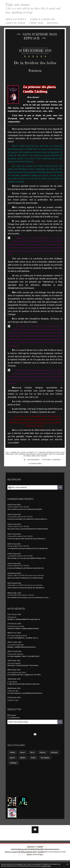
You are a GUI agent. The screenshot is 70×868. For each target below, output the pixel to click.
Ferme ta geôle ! (14, 671)
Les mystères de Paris (17, 680)
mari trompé (41, 463)
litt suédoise (40, 460)
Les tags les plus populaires (52, 857)
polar (62, 460)
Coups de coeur (15, 23)
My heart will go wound (17, 643)
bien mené (10, 462)
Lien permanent (31, 467)
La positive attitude (16, 652)
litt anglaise (45, 765)
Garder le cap (13, 708)
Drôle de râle (13, 699)
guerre (12, 765)
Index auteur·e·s (16, 19)
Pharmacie (56, 467)
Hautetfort (40, 854)
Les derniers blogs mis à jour (19, 857)
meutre (52, 462)
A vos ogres (12, 689)
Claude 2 (11, 583)
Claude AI (11, 515)
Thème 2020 (36, 23)
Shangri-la (12, 625)
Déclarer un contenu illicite (12, 860)
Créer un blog (31, 854)
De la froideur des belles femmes (35, 69)
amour (23, 760)
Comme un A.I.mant (16, 634)
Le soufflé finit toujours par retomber (30, 583)
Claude (10, 593)
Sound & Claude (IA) (43, 19)
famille (12, 760)
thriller (33, 765)
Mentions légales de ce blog (29, 860)
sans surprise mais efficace (25, 462)
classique (54, 760)
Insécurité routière (15, 662)
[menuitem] (16, 19)
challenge (13, 770)
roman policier (53, 460)
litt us (32, 760)
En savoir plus (46, 866)
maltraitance (43, 462)
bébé (33, 463)
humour (43, 760)
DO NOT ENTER (23, 515)
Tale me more (19, 4)
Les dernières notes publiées (35, 857)
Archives (53, 23)
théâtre (23, 765)
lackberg (30, 460)
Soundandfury (13, 524)
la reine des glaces (18, 460)
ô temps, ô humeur (28, 603)
